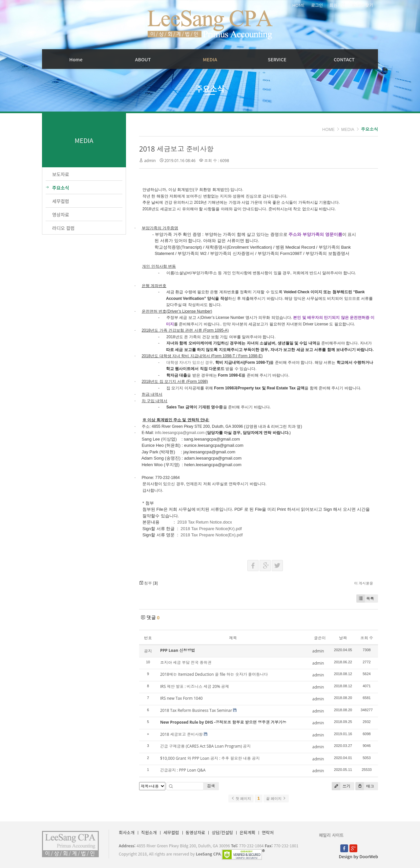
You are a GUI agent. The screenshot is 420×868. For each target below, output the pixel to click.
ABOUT (143, 59)
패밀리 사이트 (331, 835)
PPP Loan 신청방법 (178, 650)
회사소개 (127, 832)
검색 (211, 786)
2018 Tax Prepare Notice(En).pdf (211, 535)
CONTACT (344, 59)
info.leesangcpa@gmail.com (180, 433)
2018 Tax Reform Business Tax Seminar (196, 710)
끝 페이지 (276, 798)
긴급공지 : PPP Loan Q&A (183, 770)
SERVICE (277, 59)
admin (150, 161)
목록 (365, 599)
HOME (298, 5)
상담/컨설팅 (222, 832)
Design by (358, 856)
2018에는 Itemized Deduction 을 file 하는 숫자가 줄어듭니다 (214, 674)
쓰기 (341, 786)
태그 (365, 786)
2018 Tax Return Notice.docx (205, 522)
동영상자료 (196, 832)
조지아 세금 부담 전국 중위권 (186, 662)
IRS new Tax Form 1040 (181, 698)
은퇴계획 (247, 832)
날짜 (343, 638)
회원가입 (337, 5)
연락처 (268, 832)
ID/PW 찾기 (362, 5)
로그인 (317, 5)
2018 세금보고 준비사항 (176, 149)
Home (76, 59)
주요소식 (369, 129)
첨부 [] (148, 583)
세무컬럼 (171, 832)
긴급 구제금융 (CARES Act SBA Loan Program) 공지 (205, 746)
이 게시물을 (364, 583)
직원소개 (149, 832)
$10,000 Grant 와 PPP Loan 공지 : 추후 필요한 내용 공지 (210, 758)
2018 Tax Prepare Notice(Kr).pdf (211, 529)
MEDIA (210, 59)
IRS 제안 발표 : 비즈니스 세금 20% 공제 (195, 686)
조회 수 (367, 638)
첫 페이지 (241, 798)
